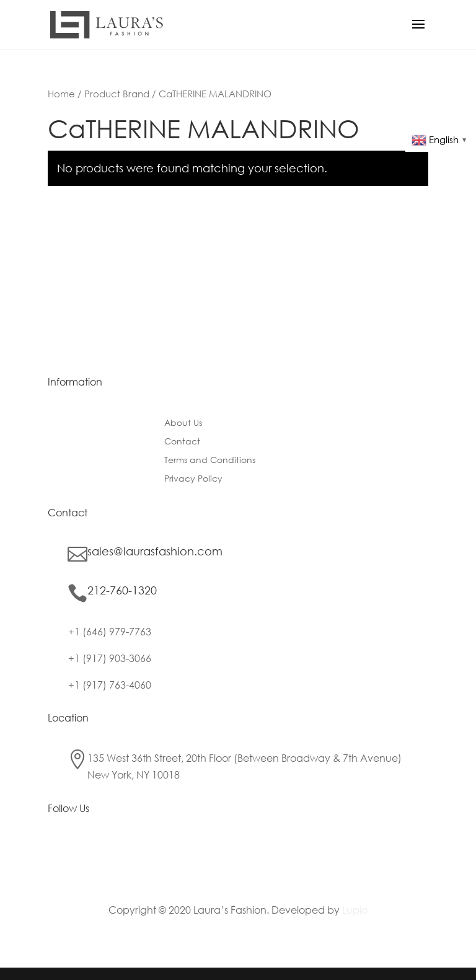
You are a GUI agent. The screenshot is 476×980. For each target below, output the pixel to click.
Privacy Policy (193, 479)
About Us (183, 423)
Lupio (355, 910)
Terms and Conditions (210, 461)
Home (61, 94)
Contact (182, 442)
